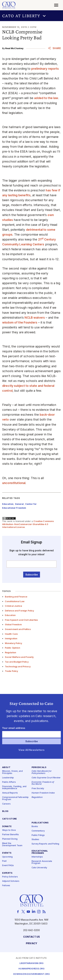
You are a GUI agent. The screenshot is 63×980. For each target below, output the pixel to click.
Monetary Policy (13, 643)
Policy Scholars (10, 877)
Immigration (11, 639)
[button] (32, 16)
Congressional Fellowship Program (15, 798)
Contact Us (32, 937)
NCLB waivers (35, 318)
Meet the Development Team (12, 844)
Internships (37, 857)
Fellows (6, 886)
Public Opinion (13, 648)
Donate (7, 827)
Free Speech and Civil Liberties (21, 620)
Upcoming (7, 857)
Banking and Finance (16, 597)
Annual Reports (10, 793)
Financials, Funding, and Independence (14, 787)
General (19, 504)
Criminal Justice (13, 606)
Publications (40, 823)
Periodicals (39, 767)
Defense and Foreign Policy (19, 611)
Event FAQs (8, 865)
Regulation (10, 653)
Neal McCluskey (14, 48)
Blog (5, 811)
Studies (35, 840)
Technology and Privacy (18, 667)
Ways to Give (9, 830)
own (51, 215)
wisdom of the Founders (20, 322)
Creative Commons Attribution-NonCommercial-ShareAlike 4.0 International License (28, 524)
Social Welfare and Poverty (19, 657)
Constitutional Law (15, 601)
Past (4, 861)
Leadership (8, 778)
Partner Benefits (10, 835)
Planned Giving (10, 839)
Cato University (39, 868)
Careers (6, 804)
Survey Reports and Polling (45, 844)
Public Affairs (9, 782)
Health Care (11, 634)
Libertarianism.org (32, 963)
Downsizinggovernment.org (31, 974)
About (6, 767)
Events (7, 853)
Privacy (32, 943)
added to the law (46, 98)
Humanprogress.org (31, 969)
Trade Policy (12, 671)
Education (10, 615)
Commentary (38, 831)
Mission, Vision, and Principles (12, 772)
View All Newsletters (32, 750)
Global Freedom (13, 625)
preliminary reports (45, 69)
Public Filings (38, 835)
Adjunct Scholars (11, 881)
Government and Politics (18, 629)
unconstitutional (14, 483)
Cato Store (9, 819)
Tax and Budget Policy (17, 662)
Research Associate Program (42, 862)
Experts (7, 873)
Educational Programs (40, 852)
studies (8, 220)
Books (35, 826)
